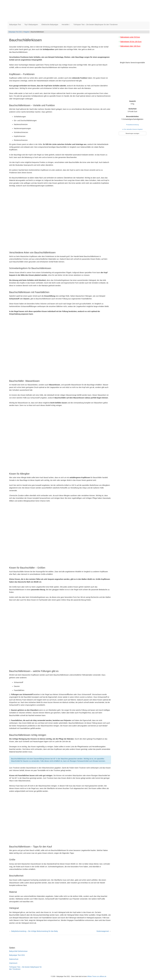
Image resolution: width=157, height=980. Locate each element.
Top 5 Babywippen (31, 25)
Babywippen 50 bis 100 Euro (131, 42)
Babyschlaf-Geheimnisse (18, 952)
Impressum (13, 964)
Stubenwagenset (103, 932)
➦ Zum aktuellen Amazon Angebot (132, 130)
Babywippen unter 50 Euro (130, 38)
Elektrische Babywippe (50, 25)
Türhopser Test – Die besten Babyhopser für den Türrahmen (96, 25)
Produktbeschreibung (133, 125)
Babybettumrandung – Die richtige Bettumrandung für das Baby (35, 932)
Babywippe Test (15, 25)
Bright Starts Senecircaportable (132, 63)
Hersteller (66, 25)
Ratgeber (27, 33)
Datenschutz (14, 960)
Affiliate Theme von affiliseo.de (97, 977)
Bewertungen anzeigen (132, 134)
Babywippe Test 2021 (15, 33)
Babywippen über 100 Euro (130, 47)
